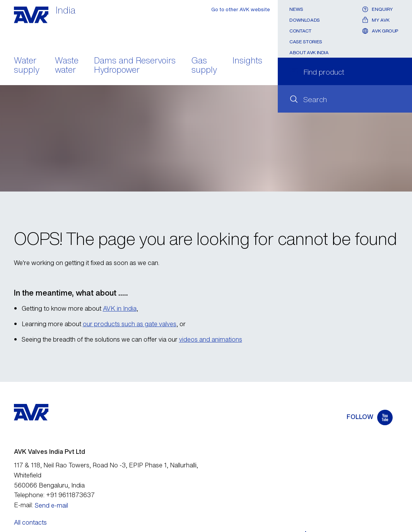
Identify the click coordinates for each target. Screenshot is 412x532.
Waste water (67, 66)
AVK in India (120, 308)
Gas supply (204, 66)
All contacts (30, 522)
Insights (247, 61)
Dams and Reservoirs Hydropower (135, 66)
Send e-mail (51, 505)
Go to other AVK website (241, 9)
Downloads (305, 20)
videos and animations (211, 339)
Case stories (306, 42)
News (296, 9)
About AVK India (309, 52)
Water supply (27, 66)
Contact (300, 31)
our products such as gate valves (130, 324)
